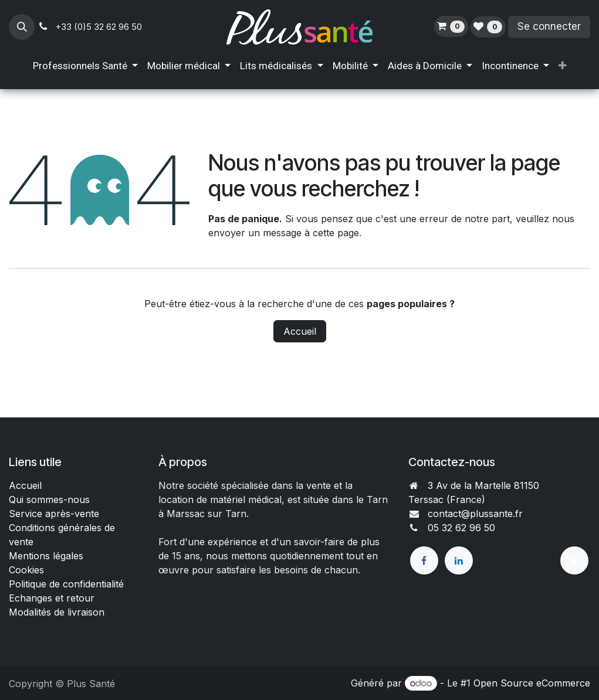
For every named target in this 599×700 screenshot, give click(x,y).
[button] (22, 27)
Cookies (26, 570)
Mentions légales (46, 556)
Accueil (300, 331)
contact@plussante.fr (475, 514)
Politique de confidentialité (66, 584)
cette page (336, 233)
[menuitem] (85, 66)
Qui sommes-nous (49, 499)
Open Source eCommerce (532, 683)
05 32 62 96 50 (461, 528)
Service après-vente (54, 514)
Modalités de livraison (57, 612)
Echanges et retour (52, 598)
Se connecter (549, 26)
